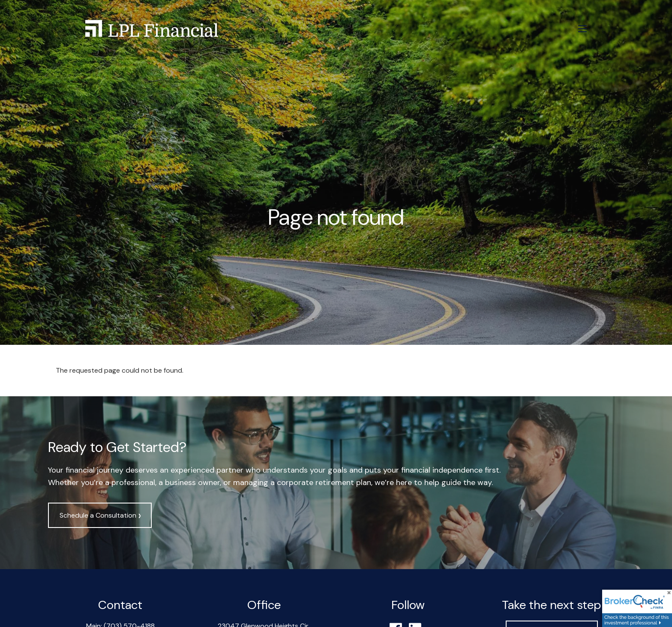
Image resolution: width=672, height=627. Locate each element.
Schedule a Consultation (100, 515)
